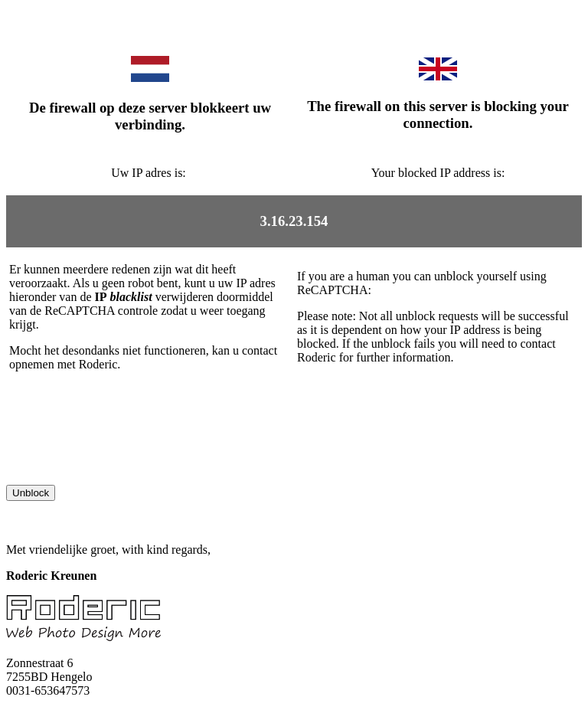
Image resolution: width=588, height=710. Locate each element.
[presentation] (122, 455)
